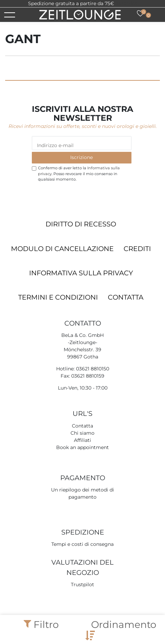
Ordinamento (121, 629)
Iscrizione (81, 157)
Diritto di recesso (81, 224)
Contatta (126, 297)
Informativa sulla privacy (81, 273)
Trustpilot (126, 3)
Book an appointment (82, 447)
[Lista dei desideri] (140, 13)
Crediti (137, 249)
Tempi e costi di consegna (82, 544)
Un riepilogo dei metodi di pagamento (82, 493)
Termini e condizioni (58, 297)
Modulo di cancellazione (62, 249)
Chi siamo (82, 433)
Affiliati (82, 440)
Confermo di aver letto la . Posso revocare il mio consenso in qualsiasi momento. (79, 174)
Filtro (41, 625)
